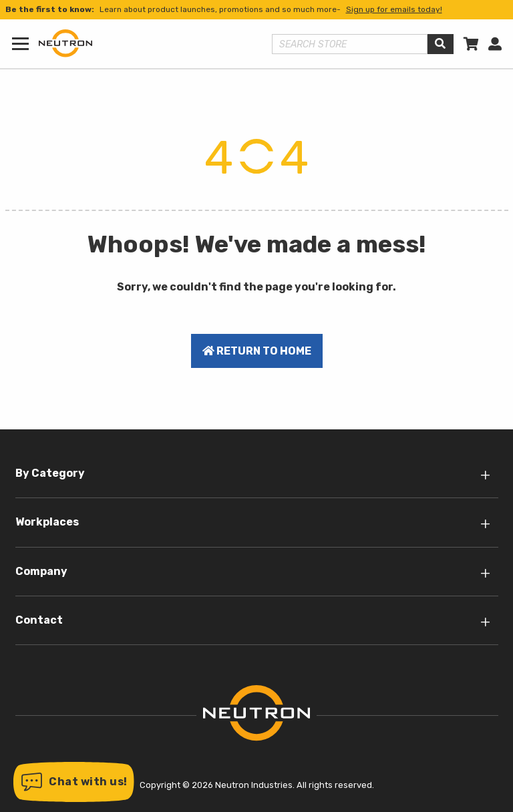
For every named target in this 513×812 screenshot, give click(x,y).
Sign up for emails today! (394, 9)
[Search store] (350, 44)
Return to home (257, 351)
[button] (74, 782)
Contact (39, 620)
